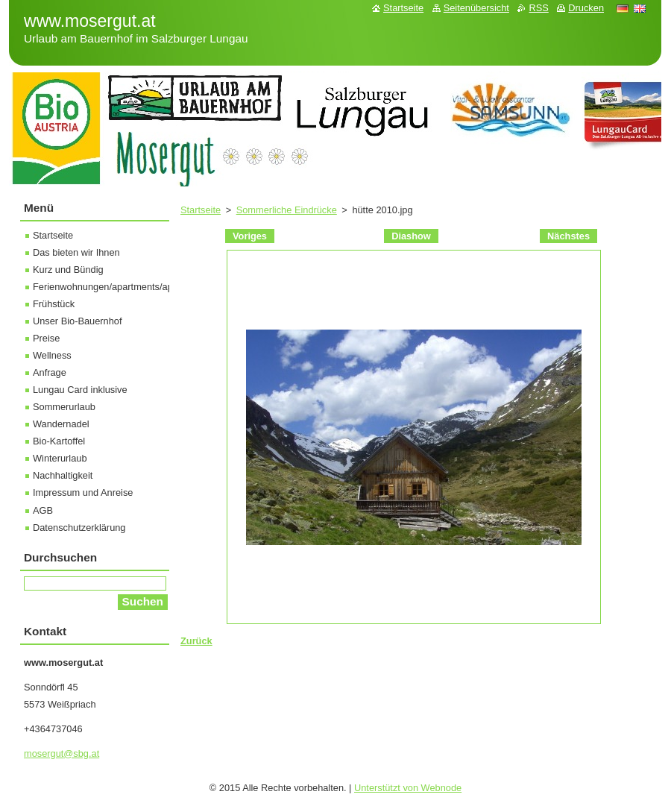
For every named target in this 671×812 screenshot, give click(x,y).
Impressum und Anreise (83, 492)
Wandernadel (61, 424)
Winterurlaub (60, 458)
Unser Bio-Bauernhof (78, 321)
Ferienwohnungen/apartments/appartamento (127, 287)
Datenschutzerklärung (79, 528)
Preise (46, 338)
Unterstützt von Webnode (408, 788)
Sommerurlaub (64, 407)
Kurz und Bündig (68, 270)
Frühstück (54, 304)
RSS (538, 8)
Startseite (201, 210)
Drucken (586, 8)
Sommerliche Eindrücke (287, 210)
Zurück (196, 641)
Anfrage (50, 372)
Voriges (250, 236)
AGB (43, 510)
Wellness (52, 355)
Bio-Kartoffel (59, 441)
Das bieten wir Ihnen (76, 252)
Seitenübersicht (476, 8)
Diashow (411, 236)
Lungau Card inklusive (80, 390)
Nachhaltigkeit (63, 475)
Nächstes (568, 236)
